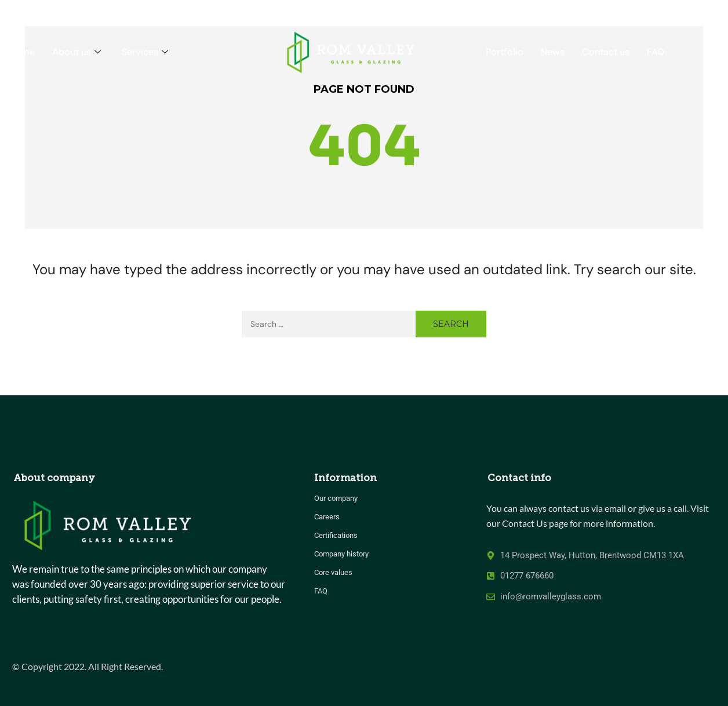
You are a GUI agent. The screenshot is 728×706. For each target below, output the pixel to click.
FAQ (656, 52)
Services (145, 52)
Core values (333, 572)
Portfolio (505, 52)
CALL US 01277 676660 (668, 11)
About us (77, 52)
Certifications (336, 535)
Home (22, 52)
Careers (327, 517)
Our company (336, 498)
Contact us (606, 52)
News (553, 52)
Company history (341, 554)
